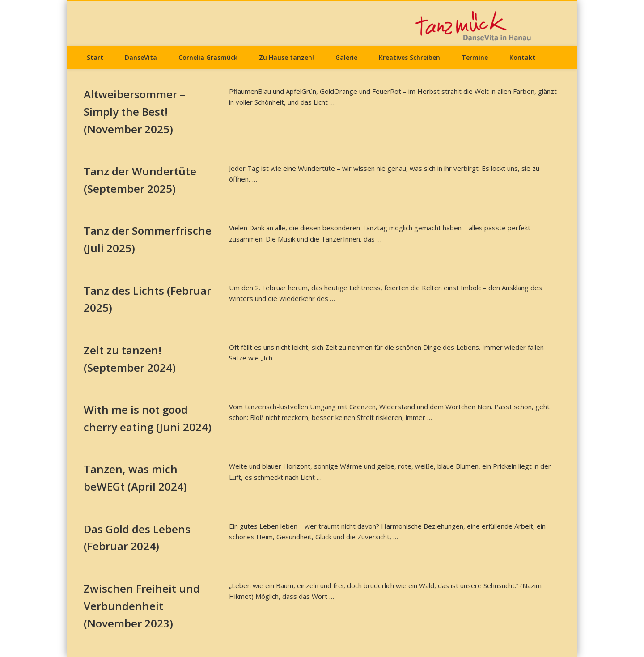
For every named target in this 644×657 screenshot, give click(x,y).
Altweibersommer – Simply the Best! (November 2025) (134, 112)
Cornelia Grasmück (208, 57)
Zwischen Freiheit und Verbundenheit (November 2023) (142, 606)
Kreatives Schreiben (409, 57)
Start (95, 57)
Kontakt (522, 57)
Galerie (346, 57)
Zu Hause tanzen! (286, 57)
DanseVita (141, 57)
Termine (475, 57)
